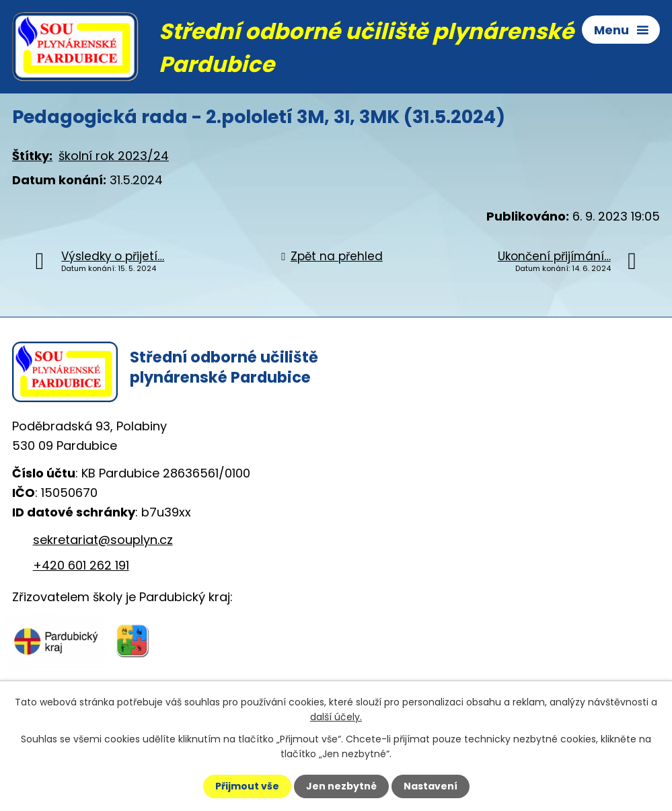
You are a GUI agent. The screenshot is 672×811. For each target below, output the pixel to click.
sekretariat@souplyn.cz (103, 540)
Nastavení (431, 786)
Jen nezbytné (341, 786)
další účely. (336, 717)
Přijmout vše (247, 786)
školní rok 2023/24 (114, 156)
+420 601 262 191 (81, 565)
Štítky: (32, 156)
